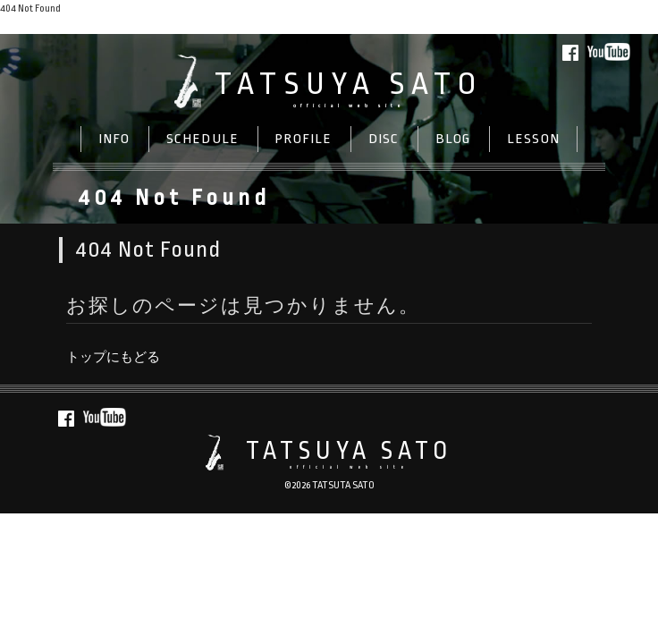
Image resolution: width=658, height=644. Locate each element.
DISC (384, 139)
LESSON (534, 139)
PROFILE (303, 139)
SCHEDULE (203, 139)
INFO (114, 139)
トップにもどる (38, 25)
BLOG (453, 139)
